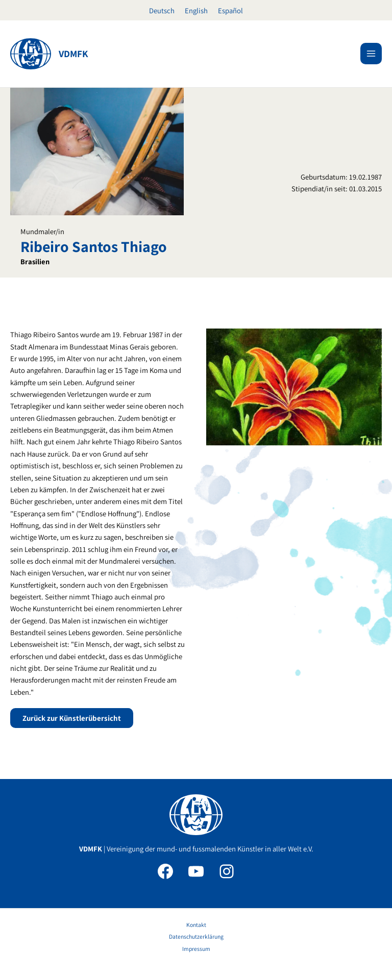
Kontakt (196, 925)
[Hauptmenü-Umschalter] (371, 54)
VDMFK (73, 54)
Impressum (196, 949)
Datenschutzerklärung (196, 936)
